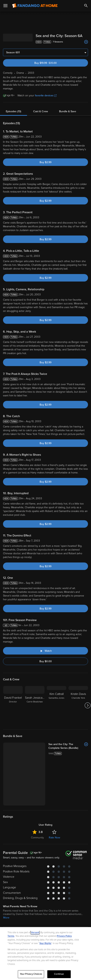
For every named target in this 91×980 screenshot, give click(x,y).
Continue (59, 974)
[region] (45, 954)
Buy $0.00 (46, 661)
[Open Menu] (5, 6)
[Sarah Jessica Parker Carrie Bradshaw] (35, 705)
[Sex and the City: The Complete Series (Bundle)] (68, 746)
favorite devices (46, 95)
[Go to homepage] (35, 6)
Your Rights (45, 943)
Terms (11, 936)
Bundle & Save (68, 111)
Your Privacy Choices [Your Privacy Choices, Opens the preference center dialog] (31, 974)
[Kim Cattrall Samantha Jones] (56, 705)
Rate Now (54, 838)
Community (37, 838)
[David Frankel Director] (13, 705)
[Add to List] (86, 42)
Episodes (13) (14, 111)
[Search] (86, 6)
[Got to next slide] (88, 705)
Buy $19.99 (52, 63)
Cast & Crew (41, 111)
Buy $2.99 (45, 162)
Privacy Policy (64, 936)
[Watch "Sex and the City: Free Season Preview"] (45, 651)
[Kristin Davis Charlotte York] (78, 705)
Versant (35, 932)
